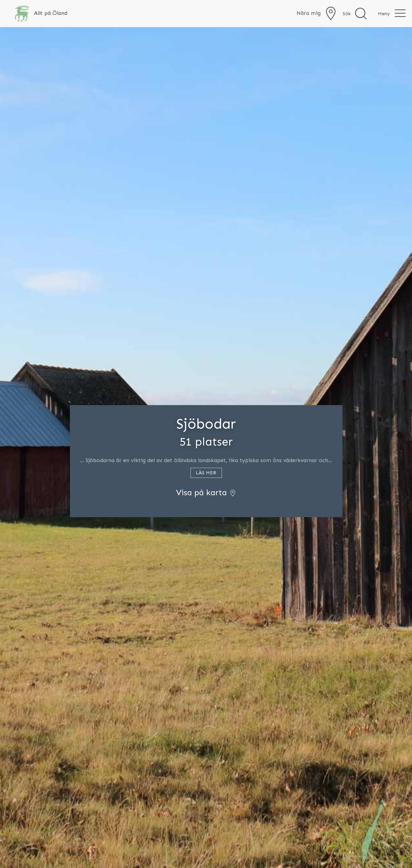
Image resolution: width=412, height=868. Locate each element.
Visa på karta (206, 492)
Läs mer (206, 472)
